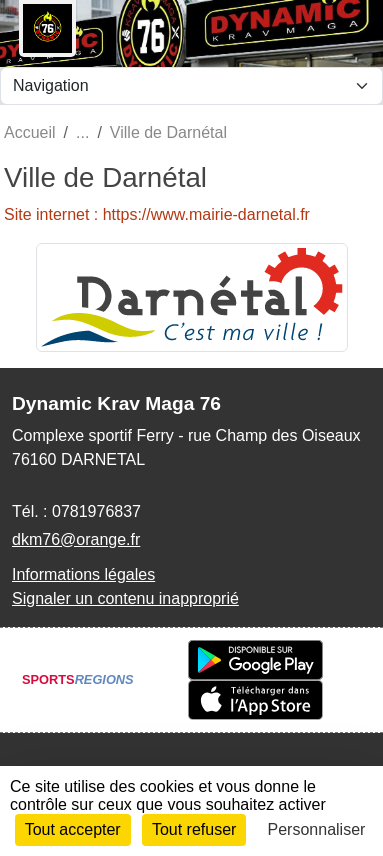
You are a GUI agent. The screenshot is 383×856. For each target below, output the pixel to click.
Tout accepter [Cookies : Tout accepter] (73, 829)
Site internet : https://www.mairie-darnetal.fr (157, 214)
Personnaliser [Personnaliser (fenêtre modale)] (317, 829)
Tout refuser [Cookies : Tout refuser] (194, 829)
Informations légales (83, 574)
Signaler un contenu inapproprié (125, 598)
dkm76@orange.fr (76, 539)
